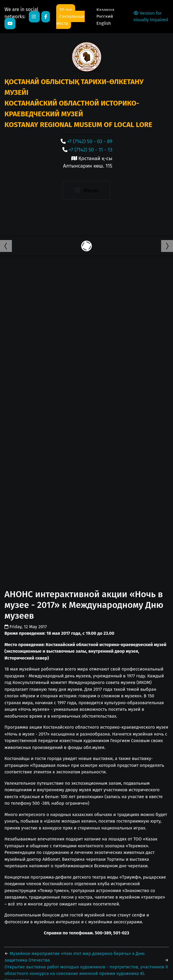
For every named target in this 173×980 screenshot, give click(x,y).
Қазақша (105, 10)
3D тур (66, 10)
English (104, 23)
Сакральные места (70, 20)
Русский (105, 16)
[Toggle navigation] (86, 191)
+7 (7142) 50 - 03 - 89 (90, 141)
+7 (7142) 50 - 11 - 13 (91, 150)
